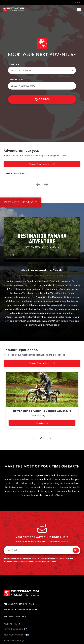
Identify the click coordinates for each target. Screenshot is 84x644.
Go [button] (76, 550)
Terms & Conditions (13, 629)
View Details (42, 423)
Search (44, 99)
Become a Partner (15, 616)
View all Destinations (39, 164)
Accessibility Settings (14, 640)
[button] (79, 10)
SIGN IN (76, 3)
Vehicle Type (16, 80)
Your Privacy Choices (14, 635)
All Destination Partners (19, 604)
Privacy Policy (10, 624)
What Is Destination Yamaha (21, 609)
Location (14, 64)
